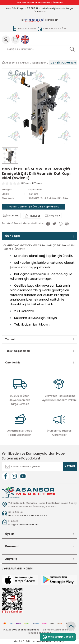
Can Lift (33, 194)
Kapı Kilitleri (35, 190)
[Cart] (15, 40)
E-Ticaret (31, 641)
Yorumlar (11, 339)
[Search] (39, 49)
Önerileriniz (13, 363)
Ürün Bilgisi (12, 236)
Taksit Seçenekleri (18, 351)
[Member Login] (6, 40)
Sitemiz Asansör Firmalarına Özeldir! (40, 2)
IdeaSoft (19, 641)
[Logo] (28, 492)
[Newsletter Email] (39, 467)
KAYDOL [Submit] (70, 466)
